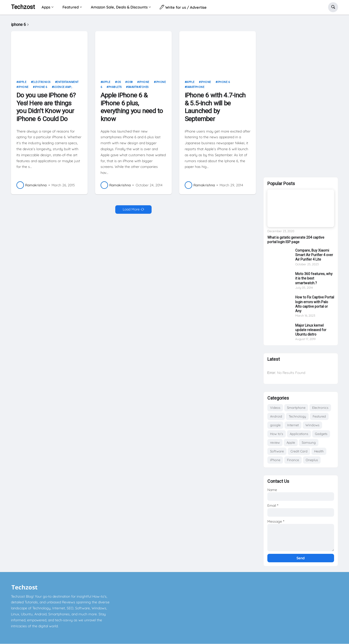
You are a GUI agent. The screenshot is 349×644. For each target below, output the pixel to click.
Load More (131, 209)
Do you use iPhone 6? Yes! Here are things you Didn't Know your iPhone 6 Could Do (46, 107)
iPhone (23, 87)
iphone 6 (41, 87)
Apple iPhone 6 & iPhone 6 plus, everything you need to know (132, 107)
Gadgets (321, 434)
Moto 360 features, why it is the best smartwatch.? (314, 278)
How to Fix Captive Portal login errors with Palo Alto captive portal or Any (315, 304)
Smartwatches (138, 87)
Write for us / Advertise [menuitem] (183, 7)
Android (276, 416)
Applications (299, 434)
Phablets (115, 87)
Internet (293, 425)
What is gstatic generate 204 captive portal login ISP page (296, 240)
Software (277, 451)
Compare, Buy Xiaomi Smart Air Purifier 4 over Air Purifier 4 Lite (314, 255)
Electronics (41, 82)
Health (319, 451)
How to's (277, 434)
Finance (293, 460)
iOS (119, 82)
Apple (22, 82)
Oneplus (312, 460)
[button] (333, 7)
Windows (312, 425)
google (275, 425)
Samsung (309, 442)
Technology (297, 416)
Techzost (23, 7)
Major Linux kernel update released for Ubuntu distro (311, 330)
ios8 (130, 82)
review (275, 442)
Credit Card (299, 451)
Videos (275, 408)
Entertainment (68, 82)
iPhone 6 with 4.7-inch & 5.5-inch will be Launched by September (215, 107)
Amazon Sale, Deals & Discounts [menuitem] (119, 7)
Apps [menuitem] (46, 7)
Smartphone (195, 87)
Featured (319, 416)
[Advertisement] (301, 95)
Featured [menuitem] (71, 7)
